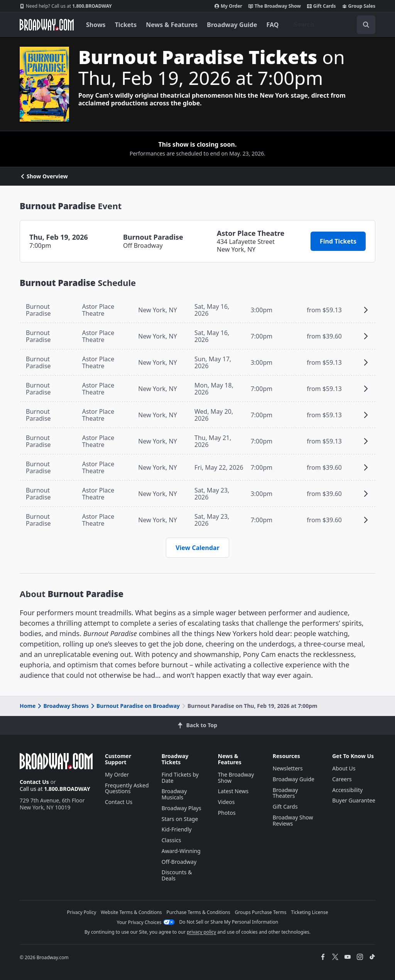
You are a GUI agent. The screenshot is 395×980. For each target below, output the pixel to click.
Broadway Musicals (174, 794)
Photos (227, 813)
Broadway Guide (232, 25)
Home (28, 706)
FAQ (273, 25)
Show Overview (44, 176)
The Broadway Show (275, 6)
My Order (228, 6)
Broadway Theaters (285, 793)
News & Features (172, 25)
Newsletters (288, 768)
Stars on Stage (180, 819)
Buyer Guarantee (354, 800)
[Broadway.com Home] (47, 25)
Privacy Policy (82, 912)
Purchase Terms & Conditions (198, 912)
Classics (171, 840)
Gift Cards (322, 6)
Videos (226, 802)
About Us (344, 768)
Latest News (233, 791)
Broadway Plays (181, 808)
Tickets (126, 25)
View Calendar (197, 548)
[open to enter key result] (366, 25)
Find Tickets (338, 241)
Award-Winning (181, 851)
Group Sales (359, 6)
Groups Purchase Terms (261, 912)
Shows (96, 25)
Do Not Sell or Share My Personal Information (229, 922)
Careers (342, 779)
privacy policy (201, 932)
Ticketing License (310, 912)
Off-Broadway (179, 862)
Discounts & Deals (177, 875)
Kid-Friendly (177, 829)
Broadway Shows (62, 706)
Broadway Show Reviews (293, 820)
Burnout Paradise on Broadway (135, 706)
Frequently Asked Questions (127, 788)
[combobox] (331, 25)
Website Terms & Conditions (131, 912)
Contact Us (34, 782)
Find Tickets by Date (180, 778)
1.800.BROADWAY (66, 6)
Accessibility (347, 790)
